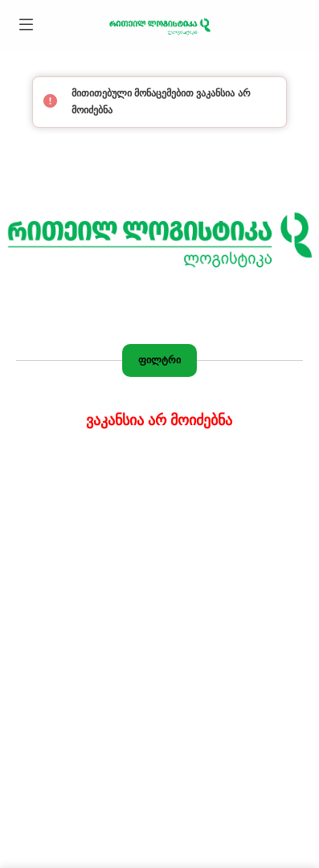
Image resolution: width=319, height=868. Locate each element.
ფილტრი (159, 360)
